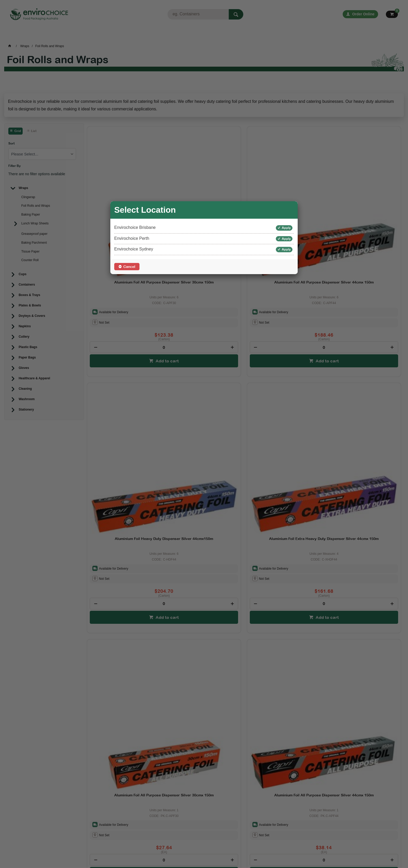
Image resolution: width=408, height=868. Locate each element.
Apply (286, 228)
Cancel (129, 267)
